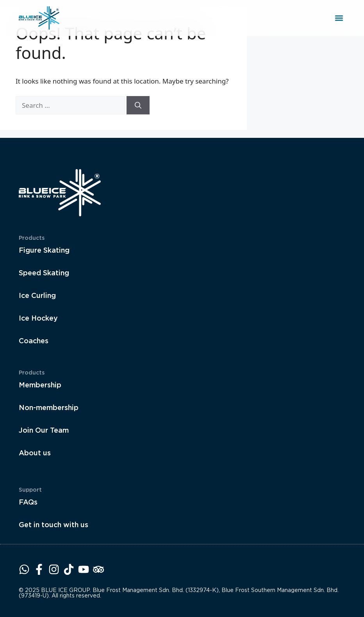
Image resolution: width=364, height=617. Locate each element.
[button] (339, 18)
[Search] (138, 105)
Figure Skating (44, 250)
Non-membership (49, 407)
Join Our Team (44, 430)
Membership (40, 385)
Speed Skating (44, 273)
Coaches (34, 341)
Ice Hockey (38, 318)
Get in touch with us (54, 525)
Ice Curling (37, 295)
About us (35, 453)
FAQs (28, 502)
